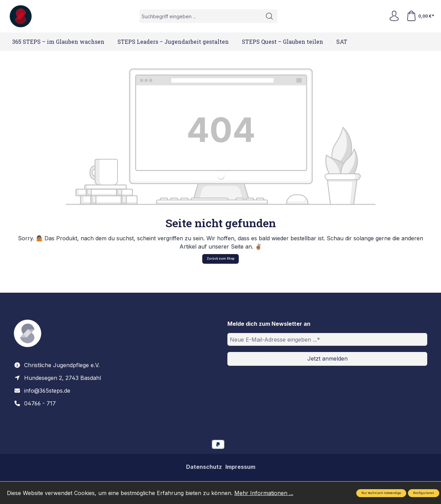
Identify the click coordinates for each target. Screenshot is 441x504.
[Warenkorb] (420, 16)
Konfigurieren (424, 493)
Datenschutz (204, 467)
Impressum (240, 467)
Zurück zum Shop (220, 259)
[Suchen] (270, 16)
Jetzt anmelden (327, 359)
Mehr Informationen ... (264, 493)
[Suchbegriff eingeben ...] (201, 16)
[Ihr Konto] (394, 16)
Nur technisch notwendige (381, 493)
